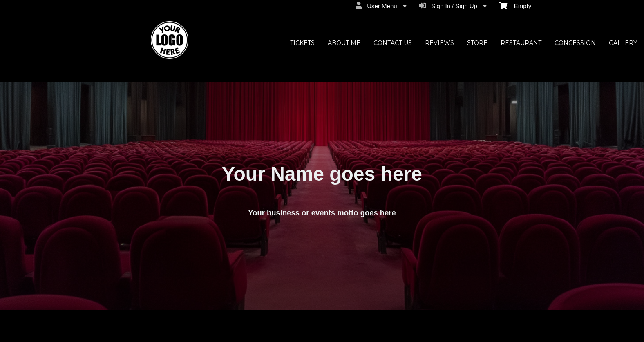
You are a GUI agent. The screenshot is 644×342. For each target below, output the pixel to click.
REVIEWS (439, 43)
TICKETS (302, 43)
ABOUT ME (344, 43)
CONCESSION (575, 43)
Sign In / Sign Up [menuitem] (453, 6)
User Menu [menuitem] (381, 6)
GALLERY (623, 43)
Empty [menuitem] (515, 5)
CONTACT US (393, 43)
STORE (477, 43)
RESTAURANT (521, 43)
